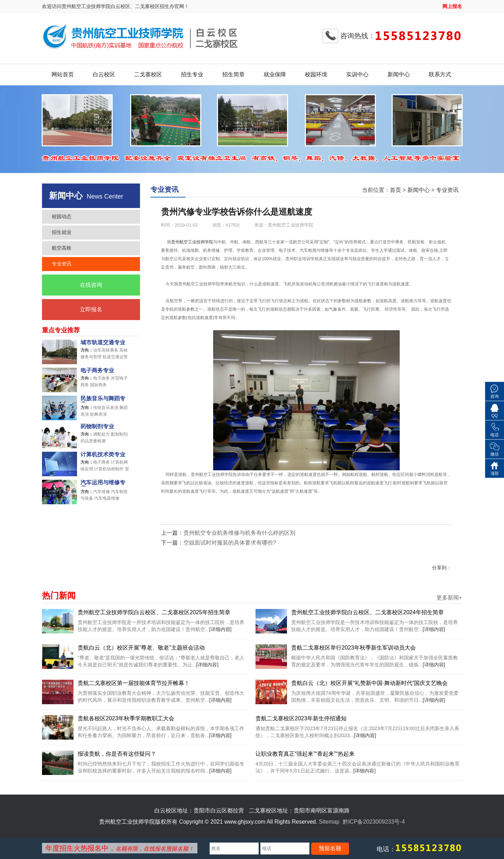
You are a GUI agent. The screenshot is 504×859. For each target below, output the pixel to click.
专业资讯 (62, 264)
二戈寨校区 (148, 74)
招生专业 (192, 74)
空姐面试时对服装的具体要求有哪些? (230, 543)
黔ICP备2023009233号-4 (374, 822)
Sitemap (329, 822)
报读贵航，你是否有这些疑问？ (117, 754)
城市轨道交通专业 (103, 342)
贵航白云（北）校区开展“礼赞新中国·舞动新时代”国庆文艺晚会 (369, 683)
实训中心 (357, 74)
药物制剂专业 (97, 427)
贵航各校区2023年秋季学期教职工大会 (126, 718)
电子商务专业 (97, 370)
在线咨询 (91, 285)
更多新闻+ (449, 598)
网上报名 (452, 6)
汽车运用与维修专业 (103, 483)
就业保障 (275, 74)
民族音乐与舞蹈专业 (103, 399)
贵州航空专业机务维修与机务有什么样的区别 (239, 533)
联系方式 (440, 74)
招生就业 (62, 232)
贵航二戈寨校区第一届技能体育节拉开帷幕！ (134, 683)
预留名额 (330, 848)
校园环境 (316, 74)
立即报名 (91, 309)
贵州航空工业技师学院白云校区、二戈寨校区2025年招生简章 (154, 612)
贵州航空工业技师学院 (192, 242)
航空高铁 (62, 248)
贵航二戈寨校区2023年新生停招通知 (301, 718)
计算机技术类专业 (103, 455)
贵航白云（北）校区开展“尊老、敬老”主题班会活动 (141, 648)
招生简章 (233, 74)
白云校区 (104, 74)
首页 (395, 190)
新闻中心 (399, 74)
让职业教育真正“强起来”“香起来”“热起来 (305, 754)
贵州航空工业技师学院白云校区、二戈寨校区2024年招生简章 (367, 612)
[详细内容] (220, 629)
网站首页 (63, 74)
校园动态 (62, 216)
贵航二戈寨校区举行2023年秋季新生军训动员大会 (353, 648)
